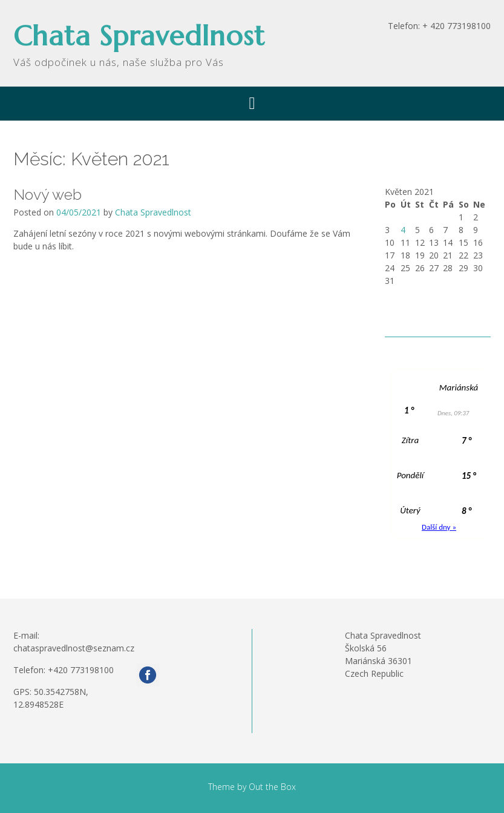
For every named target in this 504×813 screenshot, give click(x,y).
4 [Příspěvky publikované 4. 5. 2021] (403, 230)
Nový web (47, 194)
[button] (252, 104)
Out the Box (272, 787)
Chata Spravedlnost (139, 36)
